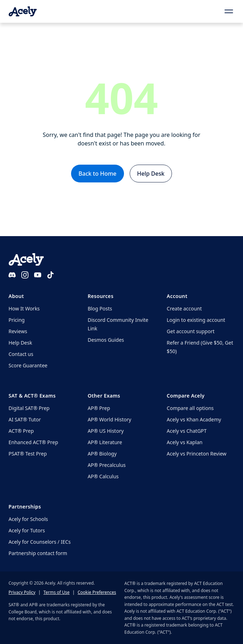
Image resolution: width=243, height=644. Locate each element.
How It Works (24, 308)
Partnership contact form (38, 553)
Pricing (17, 320)
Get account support (190, 331)
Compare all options (190, 408)
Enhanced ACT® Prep (33, 442)
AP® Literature (105, 442)
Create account (184, 308)
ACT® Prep (21, 431)
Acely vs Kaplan (185, 442)
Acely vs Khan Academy (194, 419)
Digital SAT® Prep (29, 408)
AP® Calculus (103, 476)
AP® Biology (102, 454)
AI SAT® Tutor (25, 419)
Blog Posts (100, 308)
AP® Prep (99, 408)
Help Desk (151, 174)
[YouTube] (38, 275)
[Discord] (12, 275)
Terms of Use (56, 592)
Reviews (18, 331)
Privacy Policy (22, 592)
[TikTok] (50, 275)
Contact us (21, 354)
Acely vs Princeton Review (196, 454)
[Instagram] (25, 275)
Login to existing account (196, 320)
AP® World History (110, 419)
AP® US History (106, 431)
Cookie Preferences (97, 592)
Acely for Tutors (27, 530)
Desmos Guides (106, 340)
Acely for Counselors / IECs (40, 542)
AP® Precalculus (107, 465)
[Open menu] (229, 11)
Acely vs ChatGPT (187, 431)
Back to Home (98, 174)
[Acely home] (23, 11)
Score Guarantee (28, 365)
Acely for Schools (28, 519)
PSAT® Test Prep (28, 454)
